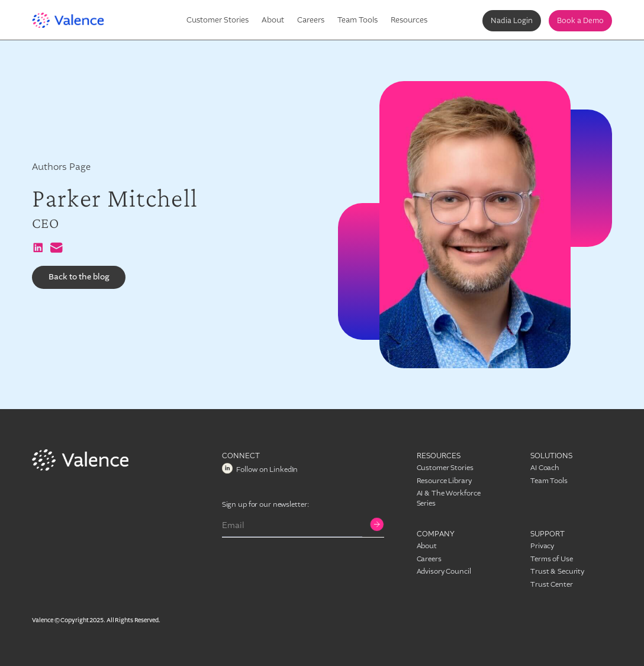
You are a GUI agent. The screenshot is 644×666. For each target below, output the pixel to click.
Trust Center (552, 584)
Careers (311, 20)
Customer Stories (218, 20)
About (273, 20)
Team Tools (358, 20)
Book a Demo (580, 21)
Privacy (542, 546)
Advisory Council (444, 571)
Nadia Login (512, 21)
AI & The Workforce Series (449, 498)
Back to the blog (79, 277)
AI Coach (545, 468)
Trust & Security (557, 571)
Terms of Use (552, 559)
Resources (409, 20)
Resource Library (444, 481)
